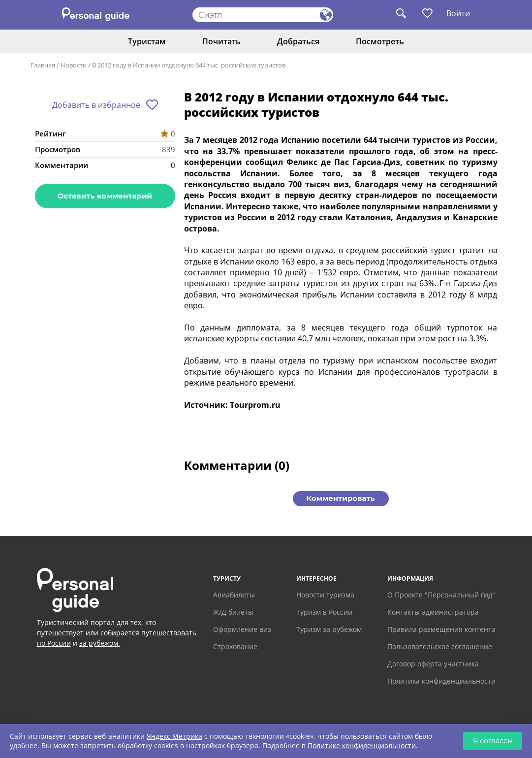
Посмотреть (380, 41)
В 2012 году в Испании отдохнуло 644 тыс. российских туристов (189, 65)
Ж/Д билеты (233, 612)
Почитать (221, 41)
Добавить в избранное (96, 105)
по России (54, 643)
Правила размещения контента (441, 629)
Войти (458, 13)
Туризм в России (324, 612)
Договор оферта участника (433, 664)
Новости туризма (325, 595)
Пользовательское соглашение (440, 646)
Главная (43, 65)
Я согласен (493, 741)
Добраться (298, 41)
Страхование (235, 646)
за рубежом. (100, 643)
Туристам (147, 41)
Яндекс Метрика (174, 736)
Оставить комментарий (105, 196)
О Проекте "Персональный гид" (441, 595)
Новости (74, 65)
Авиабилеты (234, 595)
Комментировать (340, 498)
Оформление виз (242, 629)
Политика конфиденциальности (441, 681)
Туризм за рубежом (329, 629)
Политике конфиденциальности (362, 745)
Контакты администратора (433, 612)
